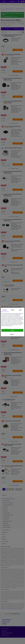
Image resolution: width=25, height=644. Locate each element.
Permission (5, 310)
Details (13, 310)
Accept (12, 330)
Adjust (12, 334)
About (20, 310)
